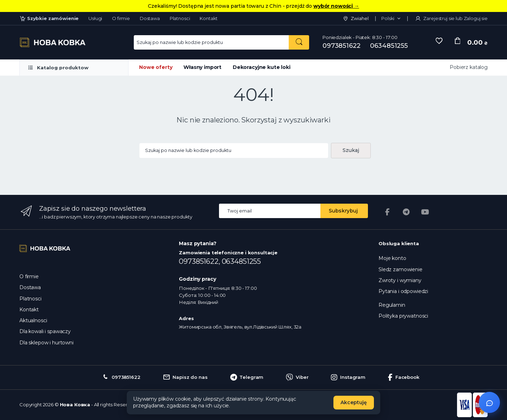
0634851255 (389, 46)
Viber (297, 377)
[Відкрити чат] (489, 402)
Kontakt (209, 18)
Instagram (348, 377)
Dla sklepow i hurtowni (46, 343)
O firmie (121, 18)
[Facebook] (387, 212)
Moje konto (392, 258)
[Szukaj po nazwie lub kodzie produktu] (299, 42)
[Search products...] (234, 151)
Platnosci (180, 18)
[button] (391, 19)
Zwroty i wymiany (400, 280)
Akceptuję (354, 402)
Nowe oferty (156, 67)
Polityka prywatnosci (403, 316)
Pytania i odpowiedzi (403, 291)
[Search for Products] (211, 42)
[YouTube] (425, 212)
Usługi (95, 18)
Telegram (247, 377)
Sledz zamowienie (400, 269)
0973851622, (200, 261)
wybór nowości (336, 6)
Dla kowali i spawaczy (45, 331)
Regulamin (392, 305)
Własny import (202, 67)
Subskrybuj (343, 211)
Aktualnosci (33, 320)
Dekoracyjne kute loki (262, 67)
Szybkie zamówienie (49, 18)
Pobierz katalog (469, 67)
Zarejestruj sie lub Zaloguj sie (451, 18)
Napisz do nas (185, 377)
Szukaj (351, 150)
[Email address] (270, 211)
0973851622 (342, 46)
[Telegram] (406, 212)
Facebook (404, 377)
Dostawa (150, 18)
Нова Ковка (75, 405)
